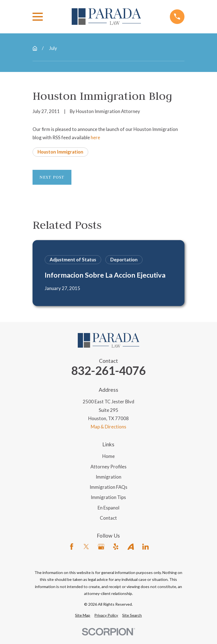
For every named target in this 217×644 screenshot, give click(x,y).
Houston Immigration (60, 152)
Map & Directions (108, 427)
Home (108, 456)
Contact (108, 518)
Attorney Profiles (108, 467)
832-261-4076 (108, 371)
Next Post (52, 177)
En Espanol (108, 508)
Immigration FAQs (108, 487)
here (95, 137)
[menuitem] (83, 615)
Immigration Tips (108, 497)
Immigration (108, 477)
